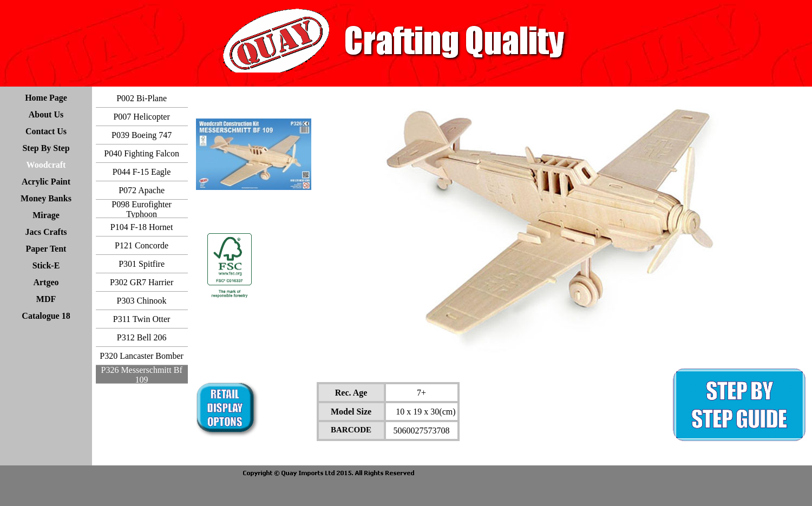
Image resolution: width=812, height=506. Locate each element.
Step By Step (46, 148)
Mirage (46, 215)
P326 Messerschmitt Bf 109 (141, 375)
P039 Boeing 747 (142, 135)
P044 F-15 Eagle (142, 172)
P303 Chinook (142, 301)
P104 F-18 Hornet (142, 227)
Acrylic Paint (46, 182)
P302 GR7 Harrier (142, 282)
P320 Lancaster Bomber (142, 356)
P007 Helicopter (141, 117)
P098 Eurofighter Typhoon (142, 209)
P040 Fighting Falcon (142, 153)
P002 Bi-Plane (142, 98)
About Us (46, 114)
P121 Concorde (142, 245)
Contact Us (46, 131)
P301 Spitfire (142, 264)
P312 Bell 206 (142, 337)
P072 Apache (142, 190)
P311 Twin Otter (142, 319)
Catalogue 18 (46, 316)
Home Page (46, 98)
